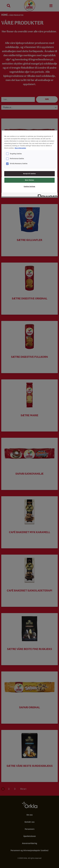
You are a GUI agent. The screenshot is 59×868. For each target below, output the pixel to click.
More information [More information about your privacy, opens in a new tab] (20, 148)
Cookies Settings (29, 186)
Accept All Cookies (29, 174)
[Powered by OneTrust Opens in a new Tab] (47, 195)
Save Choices (30, 180)
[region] (29, 163)
